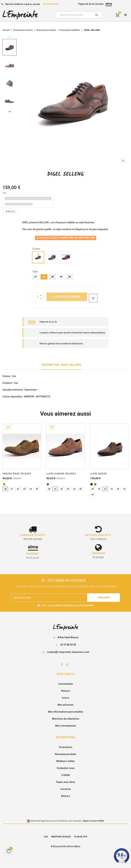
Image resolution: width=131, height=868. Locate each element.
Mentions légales (61, 837)
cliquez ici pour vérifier (93, 821)
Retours (65, 691)
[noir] (92, 484)
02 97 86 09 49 (51, 4)
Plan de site (81, 837)
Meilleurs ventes (65, 761)
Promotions (66, 747)
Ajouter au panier (67, 297)
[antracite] (52, 258)
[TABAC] (4, 484)
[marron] (48, 484)
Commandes (66, 684)
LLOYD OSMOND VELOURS (61, 474)
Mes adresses (65, 705)
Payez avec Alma (66, 782)
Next (10, 111)
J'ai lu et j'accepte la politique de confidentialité (67, 605)
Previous (10, 37)
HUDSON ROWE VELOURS (17, 474)
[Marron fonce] (66, 258)
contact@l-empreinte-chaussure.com (68, 652)
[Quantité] (38, 297)
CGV (46, 837)
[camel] (38, 258)
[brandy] (95, 484)
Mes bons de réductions (66, 719)
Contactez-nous (66, 768)
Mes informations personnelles (66, 712)
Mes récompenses (66, 726)
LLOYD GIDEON (98, 474)
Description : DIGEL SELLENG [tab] (61, 365)
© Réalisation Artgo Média (66, 847)
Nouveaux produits (65, 754)
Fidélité (66, 775)
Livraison (66, 789)
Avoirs (66, 698)
